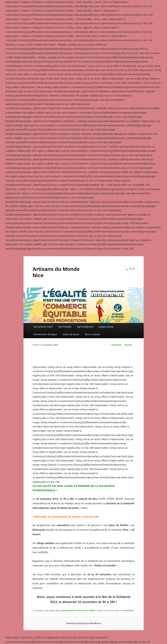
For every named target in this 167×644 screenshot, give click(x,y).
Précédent (115, 345)
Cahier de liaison (71, 334)
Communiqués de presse (73, 611)
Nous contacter (92, 334)
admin (92, 611)
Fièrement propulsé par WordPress (84, 623)
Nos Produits (65, 327)
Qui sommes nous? (43, 327)
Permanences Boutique (45, 334)
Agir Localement (85, 327)
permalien (128, 611)
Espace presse (106, 327)
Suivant (129, 345)
